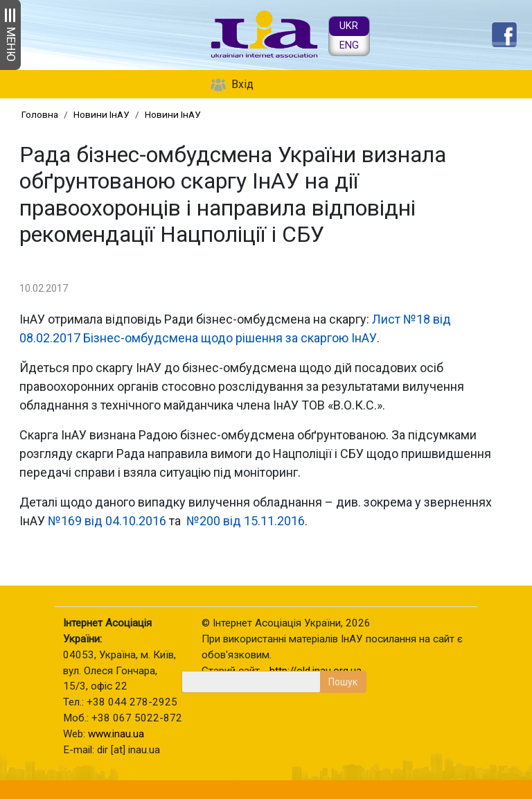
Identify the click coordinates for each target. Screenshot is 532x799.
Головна (40, 114)
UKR (349, 26)
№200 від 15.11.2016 (246, 521)
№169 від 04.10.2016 (107, 521)
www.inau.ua (116, 734)
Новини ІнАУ (101, 114)
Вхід (242, 84)
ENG (349, 45)
